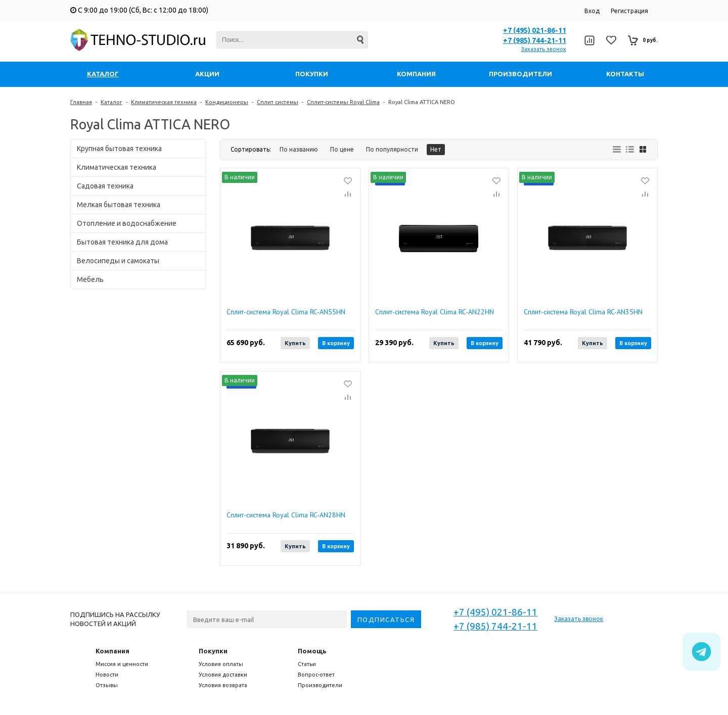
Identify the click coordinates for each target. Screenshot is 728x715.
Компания (112, 651)
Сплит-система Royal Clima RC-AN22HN (435, 312)
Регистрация (629, 11)
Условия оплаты (221, 664)
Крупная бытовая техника (119, 149)
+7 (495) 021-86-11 (535, 30)
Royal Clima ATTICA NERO (422, 102)
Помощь (312, 651)
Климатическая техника (164, 102)
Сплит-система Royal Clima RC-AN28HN (286, 515)
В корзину (336, 343)
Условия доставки (223, 675)
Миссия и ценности (122, 664)
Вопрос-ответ (316, 675)
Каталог (111, 102)
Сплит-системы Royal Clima (343, 102)
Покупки (213, 651)
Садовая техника (105, 186)
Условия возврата (223, 685)
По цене (342, 149)
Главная (81, 102)
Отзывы (107, 685)
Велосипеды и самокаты (118, 261)
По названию (299, 149)
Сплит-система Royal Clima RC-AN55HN (286, 312)
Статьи (307, 664)
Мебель (90, 279)
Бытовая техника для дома (122, 242)
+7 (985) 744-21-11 (535, 40)
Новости (107, 675)
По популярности (392, 149)
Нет (436, 149)
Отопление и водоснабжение (127, 223)
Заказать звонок (544, 49)
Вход (592, 11)
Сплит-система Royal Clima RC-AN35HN (583, 312)
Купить (295, 343)
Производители (320, 685)
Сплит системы (278, 102)
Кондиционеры (227, 102)
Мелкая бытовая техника (119, 205)
